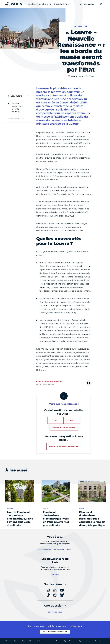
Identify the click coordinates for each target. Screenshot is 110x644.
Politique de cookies (84, 641)
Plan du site (100, 641)
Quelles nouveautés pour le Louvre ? (18, 107)
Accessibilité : (38, 641)
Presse (59, 641)
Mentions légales (12, 641)
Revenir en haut (17, 119)
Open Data (68, 641)
